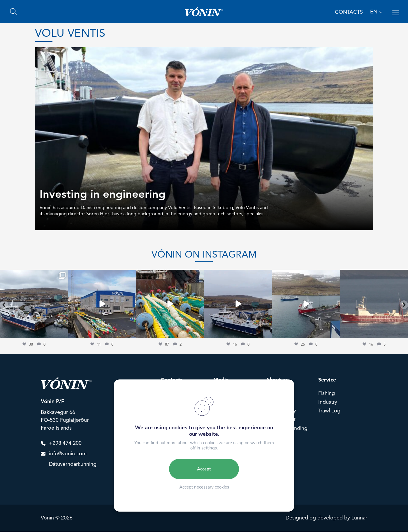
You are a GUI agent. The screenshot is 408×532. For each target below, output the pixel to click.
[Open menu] (396, 13)
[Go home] (204, 12)
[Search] (13, 12)
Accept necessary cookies (204, 487)
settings (209, 448)
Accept (204, 469)
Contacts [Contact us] (349, 13)
